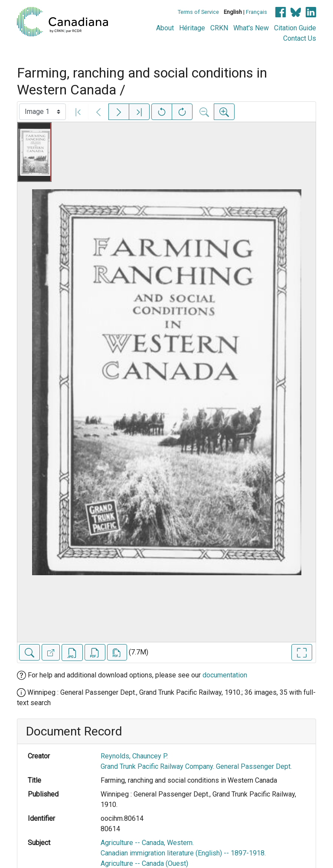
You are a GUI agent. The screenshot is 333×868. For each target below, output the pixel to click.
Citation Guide (295, 28)
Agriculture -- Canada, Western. (147, 843)
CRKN (219, 28)
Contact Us (300, 38)
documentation (225, 675)
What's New (251, 28)
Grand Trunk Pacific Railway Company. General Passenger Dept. (196, 766)
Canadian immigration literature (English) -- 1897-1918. (183, 853)
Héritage (192, 28)
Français (256, 12)
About (165, 28)
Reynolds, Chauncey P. (134, 756)
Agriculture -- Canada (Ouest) (144, 863)
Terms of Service (198, 12)
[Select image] (42, 112)
